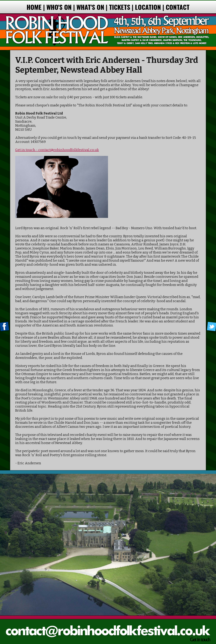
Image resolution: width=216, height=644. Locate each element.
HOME (34, 7)
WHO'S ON (59, 7)
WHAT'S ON (90, 7)
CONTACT (178, 7)
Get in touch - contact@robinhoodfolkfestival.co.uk (57, 150)
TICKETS (120, 7)
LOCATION (148, 7)
